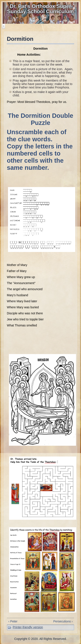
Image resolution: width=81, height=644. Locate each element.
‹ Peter (13, 621)
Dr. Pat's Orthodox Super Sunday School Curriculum (40, 9)
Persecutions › (63, 621)
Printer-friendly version (28, 627)
